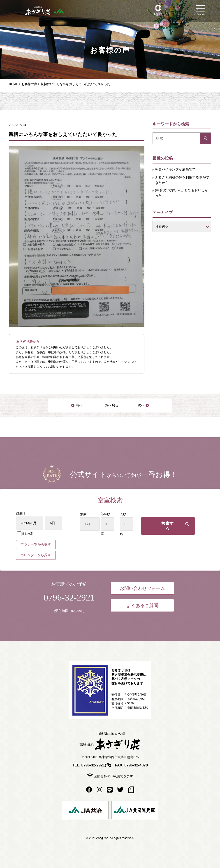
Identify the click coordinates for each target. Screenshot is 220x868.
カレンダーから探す (36, 555)
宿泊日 (21, 513)
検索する (169, 524)
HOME (13, 84)
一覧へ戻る (110, 406)
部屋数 (110, 514)
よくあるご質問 (142, 606)
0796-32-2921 (69, 597)
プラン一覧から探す (36, 544)
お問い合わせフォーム (142, 589)
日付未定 (25, 534)
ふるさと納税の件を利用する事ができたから (182, 180)
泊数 (88, 514)
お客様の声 (29, 84)
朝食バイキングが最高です (175, 169)
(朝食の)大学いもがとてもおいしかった (182, 193)
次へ (141, 406)
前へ (79, 406)
